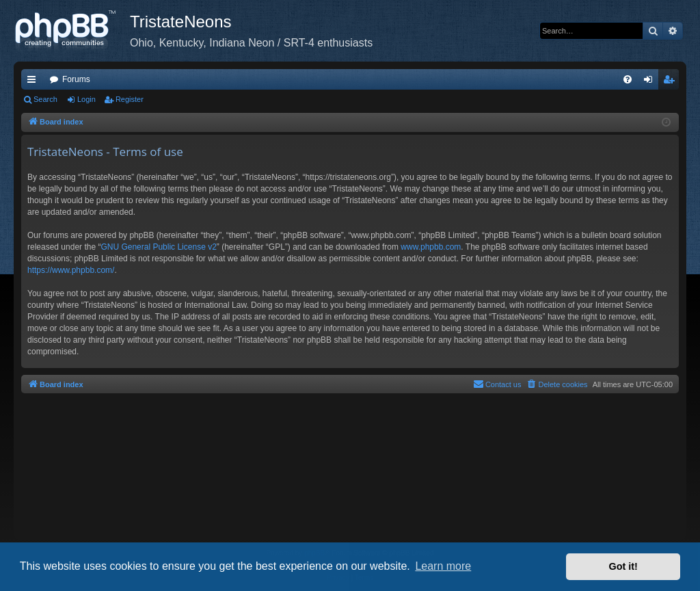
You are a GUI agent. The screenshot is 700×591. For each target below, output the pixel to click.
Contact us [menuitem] (497, 384)
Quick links (34, 82)
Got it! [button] (623, 566)
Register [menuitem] (672, 82)
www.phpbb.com (431, 247)
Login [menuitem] (651, 82)
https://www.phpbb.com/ (71, 270)
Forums (76, 79)
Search (45, 99)
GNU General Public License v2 (158, 247)
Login (86, 99)
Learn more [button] (443, 566)
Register (130, 99)
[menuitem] (628, 79)
